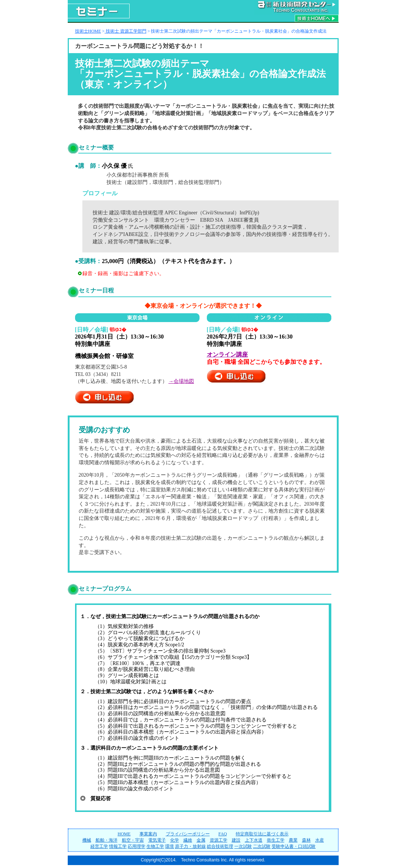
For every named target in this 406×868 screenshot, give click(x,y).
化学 (175, 840)
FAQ (223, 834)
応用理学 (137, 846)
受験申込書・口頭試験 (294, 846)
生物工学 (155, 846)
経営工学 (99, 846)
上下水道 (254, 840)
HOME (124, 834)
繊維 (188, 840)
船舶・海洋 (107, 840)
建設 (236, 840)
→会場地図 (181, 381)
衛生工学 (276, 840)
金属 (201, 840)
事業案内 (148, 834)
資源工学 (219, 840)
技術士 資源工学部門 (126, 31)
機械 (87, 840)
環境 (170, 846)
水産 (320, 840)
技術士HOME (88, 31)
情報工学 (118, 846)
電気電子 (157, 840)
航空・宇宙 (133, 840)
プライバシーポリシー (188, 834)
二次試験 (262, 846)
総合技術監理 (220, 846)
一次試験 (243, 846)
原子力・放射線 (190, 846)
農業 (293, 840)
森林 (306, 840)
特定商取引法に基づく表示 (262, 834)
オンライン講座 (227, 354)
